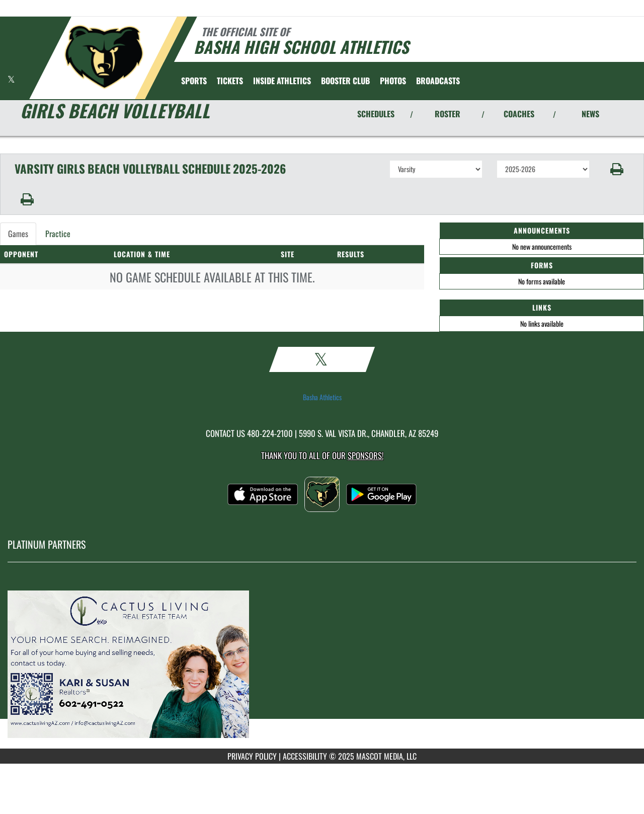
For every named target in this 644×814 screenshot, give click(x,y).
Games (18, 234)
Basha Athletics (322, 397)
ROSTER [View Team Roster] (448, 114)
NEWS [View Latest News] (590, 114)
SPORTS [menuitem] (194, 81)
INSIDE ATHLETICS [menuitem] (282, 81)
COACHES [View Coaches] (519, 114)
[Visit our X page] (11, 79)
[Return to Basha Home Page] (103, 57)
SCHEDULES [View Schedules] (376, 114)
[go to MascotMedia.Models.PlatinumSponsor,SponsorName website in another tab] (322, 663)
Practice (58, 234)
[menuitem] (230, 81)
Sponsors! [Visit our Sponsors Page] (366, 455)
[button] (617, 169)
